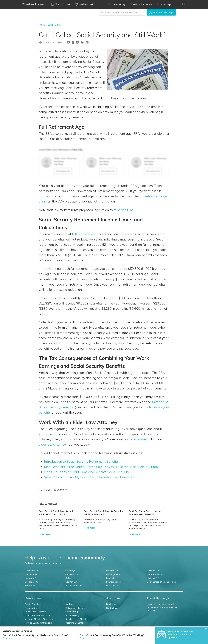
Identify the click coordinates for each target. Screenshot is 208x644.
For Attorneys (164, 4)
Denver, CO (71, 582)
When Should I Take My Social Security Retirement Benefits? (89, 477)
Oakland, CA (153, 571)
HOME (42, 25)
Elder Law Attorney (65, 158)
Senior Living (72, 612)
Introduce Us (63, 171)
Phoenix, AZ (153, 578)
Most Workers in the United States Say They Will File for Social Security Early (101, 467)
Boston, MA (30, 578)
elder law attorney (52, 444)
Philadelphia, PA (155, 574)
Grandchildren (31, 608)
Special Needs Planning (77, 619)
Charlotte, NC (31, 582)
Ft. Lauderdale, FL (74, 585)
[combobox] (122, 12)
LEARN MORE (54, 25)
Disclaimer (111, 604)
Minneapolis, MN (114, 582)
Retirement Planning (75, 608)
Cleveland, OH (72, 574)
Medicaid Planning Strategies (39, 619)
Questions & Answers (141, 4)
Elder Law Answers (34, 4)
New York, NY (113, 585)
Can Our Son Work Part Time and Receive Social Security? (87, 472)
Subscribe (173, 634)
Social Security (72, 615)
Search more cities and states (161, 582)
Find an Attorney (117, 4)
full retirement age (86, 234)
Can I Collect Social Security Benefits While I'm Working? (112, 635)
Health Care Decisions (35, 612)
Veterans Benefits (74, 623)
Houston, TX (112, 571)
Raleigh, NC (30, 585)
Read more (45, 534)
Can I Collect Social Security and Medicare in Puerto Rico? (35, 635)
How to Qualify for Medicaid (38, 623)
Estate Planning (32, 604)
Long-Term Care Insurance (38, 615)
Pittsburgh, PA (32, 571)
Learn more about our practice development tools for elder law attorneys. (162, 607)
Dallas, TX (70, 578)
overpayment (140, 439)
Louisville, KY (112, 578)
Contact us (111, 608)
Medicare (70, 604)
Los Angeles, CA (114, 574)
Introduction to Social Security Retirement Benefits (81, 461)
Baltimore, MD (31, 574)
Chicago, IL (71, 571)
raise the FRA (123, 210)
